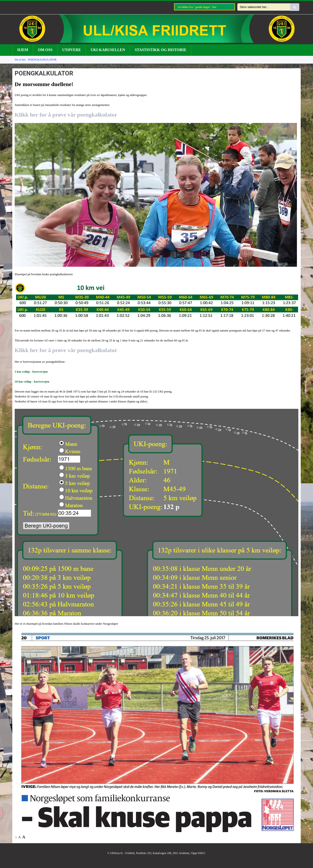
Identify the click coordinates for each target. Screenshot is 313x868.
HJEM (23, 50)
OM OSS (45, 50)
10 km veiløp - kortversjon (32, 382)
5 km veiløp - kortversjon (31, 372)
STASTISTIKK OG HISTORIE (161, 50)
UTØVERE (72, 50)
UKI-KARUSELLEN (108, 50)
